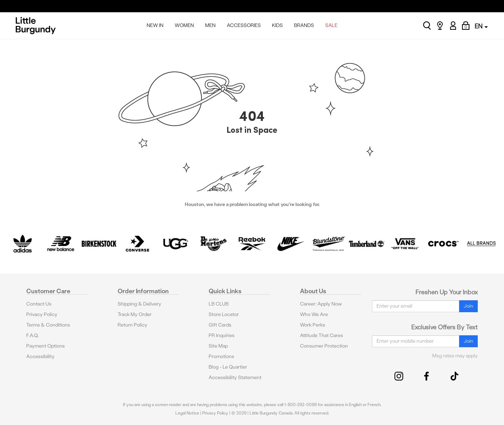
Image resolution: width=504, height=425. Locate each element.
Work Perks (313, 325)
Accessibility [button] (40, 357)
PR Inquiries (222, 335)
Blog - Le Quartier (228, 367)
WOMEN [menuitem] (184, 25)
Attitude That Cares (321, 335)
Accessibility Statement (235, 378)
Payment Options (45, 346)
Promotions (221, 357)
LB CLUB (219, 304)
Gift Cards (220, 325)
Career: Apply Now (321, 304)
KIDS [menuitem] (277, 25)
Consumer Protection (324, 346)
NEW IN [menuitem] (155, 25)
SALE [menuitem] (331, 25)
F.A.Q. (33, 335)
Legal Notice (187, 413)
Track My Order (135, 314)
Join (468, 306)
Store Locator (224, 314)
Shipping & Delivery (139, 304)
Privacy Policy (42, 314)
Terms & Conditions (48, 325)
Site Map (218, 346)
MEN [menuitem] (210, 25)
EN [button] (481, 26)
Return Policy (132, 325)
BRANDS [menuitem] (304, 25)
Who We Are (314, 314)
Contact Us (39, 304)
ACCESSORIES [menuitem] (244, 25)
